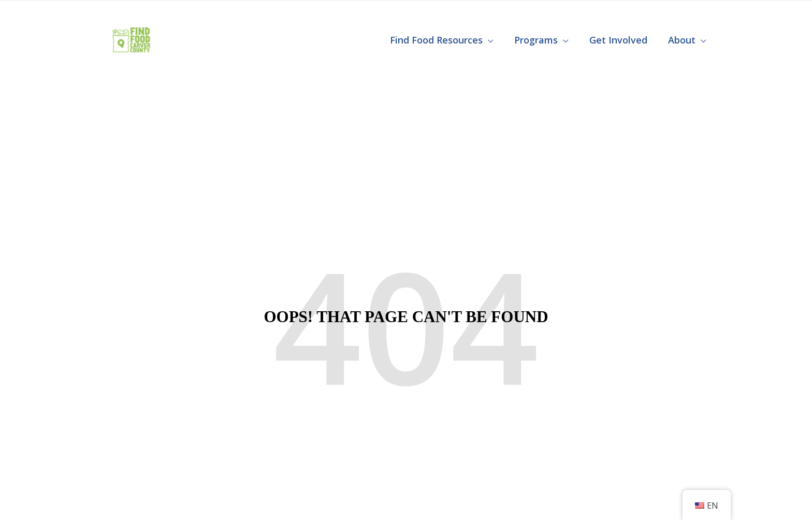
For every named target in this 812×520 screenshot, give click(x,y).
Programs (536, 40)
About (682, 40)
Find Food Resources (436, 40)
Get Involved (618, 40)
